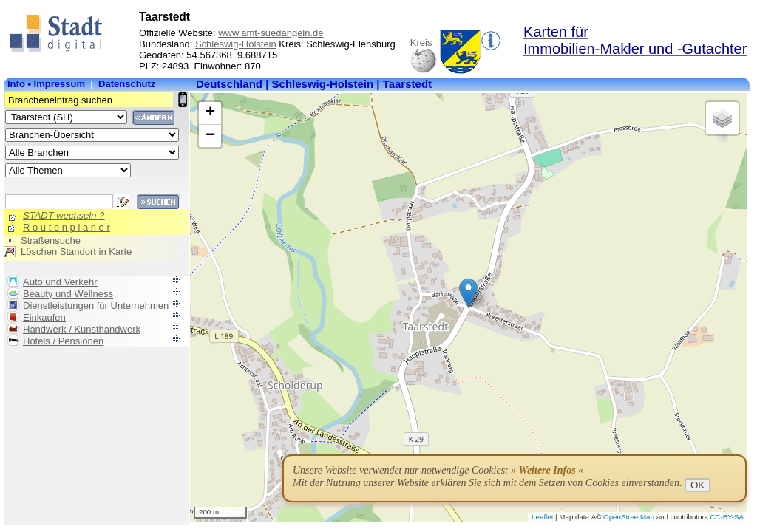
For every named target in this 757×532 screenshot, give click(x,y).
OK (697, 485)
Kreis (421, 42)
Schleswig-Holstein (236, 44)
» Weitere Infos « (547, 470)
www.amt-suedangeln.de (271, 33)
